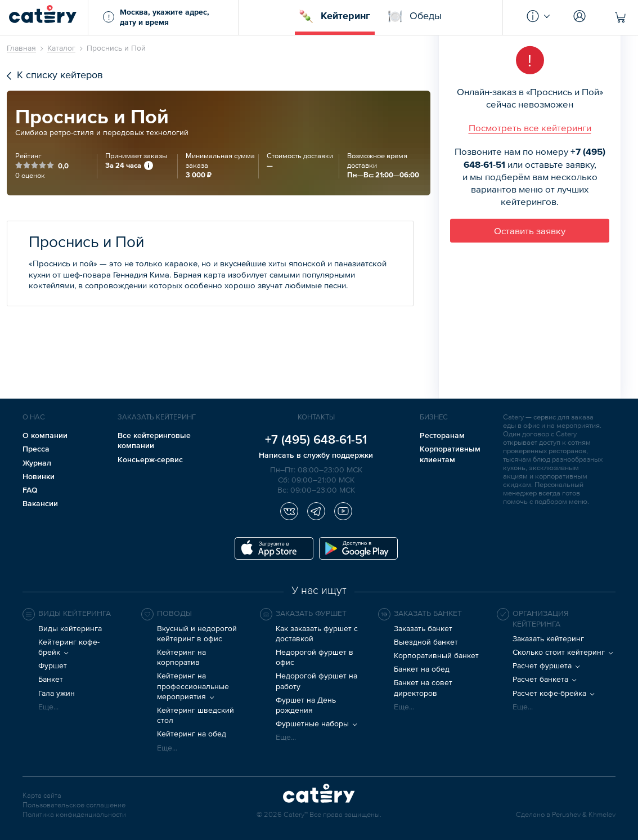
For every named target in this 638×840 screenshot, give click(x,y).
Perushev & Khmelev (584, 815)
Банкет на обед (422, 669)
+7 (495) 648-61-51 (316, 439)
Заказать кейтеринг (548, 638)
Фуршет (53, 665)
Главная (21, 48)
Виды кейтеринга (70, 628)
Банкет (51, 679)
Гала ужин (57, 693)
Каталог (61, 48)
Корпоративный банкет (436, 655)
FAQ (30, 490)
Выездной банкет (426, 642)
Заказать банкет (423, 628)
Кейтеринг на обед (192, 734)
